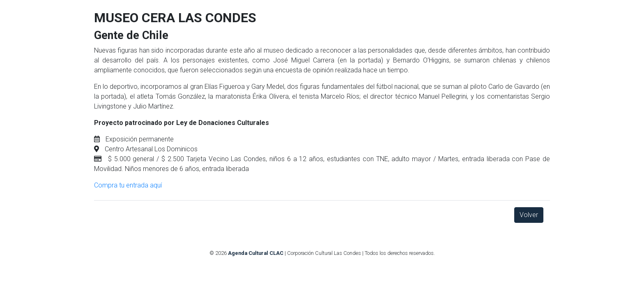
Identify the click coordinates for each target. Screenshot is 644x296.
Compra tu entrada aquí (128, 185)
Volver (529, 215)
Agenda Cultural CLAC (256, 253)
